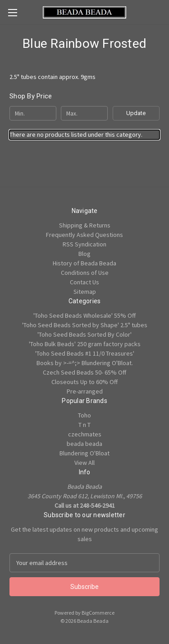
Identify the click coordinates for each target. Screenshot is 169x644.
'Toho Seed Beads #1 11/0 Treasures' (85, 353)
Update (136, 113)
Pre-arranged (85, 391)
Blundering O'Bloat (84, 453)
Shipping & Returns (85, 225)
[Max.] (84, 113)
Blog (84, 254)
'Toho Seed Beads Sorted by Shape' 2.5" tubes (85, 325)
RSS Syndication (84, 244)
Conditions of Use (85, 273)
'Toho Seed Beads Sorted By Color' (84, 334)
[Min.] (33, 113)
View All (84, 463)
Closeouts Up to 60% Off (84, 382)
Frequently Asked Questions (84, 235)
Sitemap (85, 292)
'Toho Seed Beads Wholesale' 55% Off (84, 315)
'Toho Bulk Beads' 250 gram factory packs (85, 344)
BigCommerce (98, 613)
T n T (84, 425)
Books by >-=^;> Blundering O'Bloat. (85, 363)
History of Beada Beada (84, 263)
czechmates (85, 434)
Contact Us (84, 282)
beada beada (84, 444)
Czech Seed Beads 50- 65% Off (84, 372)
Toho (84, 415)
